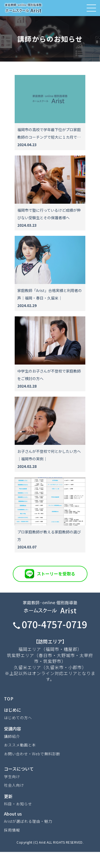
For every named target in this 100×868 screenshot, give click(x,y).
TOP (9, 699)
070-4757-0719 (50, 624)
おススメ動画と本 (20, 745)
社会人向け (14, 785)
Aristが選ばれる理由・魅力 (28, 821)
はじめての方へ (18, 718)
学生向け (12, 776)
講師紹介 (12, 736)
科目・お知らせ (18, 804)
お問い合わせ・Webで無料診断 (32, 754)
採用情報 (12, 830)
